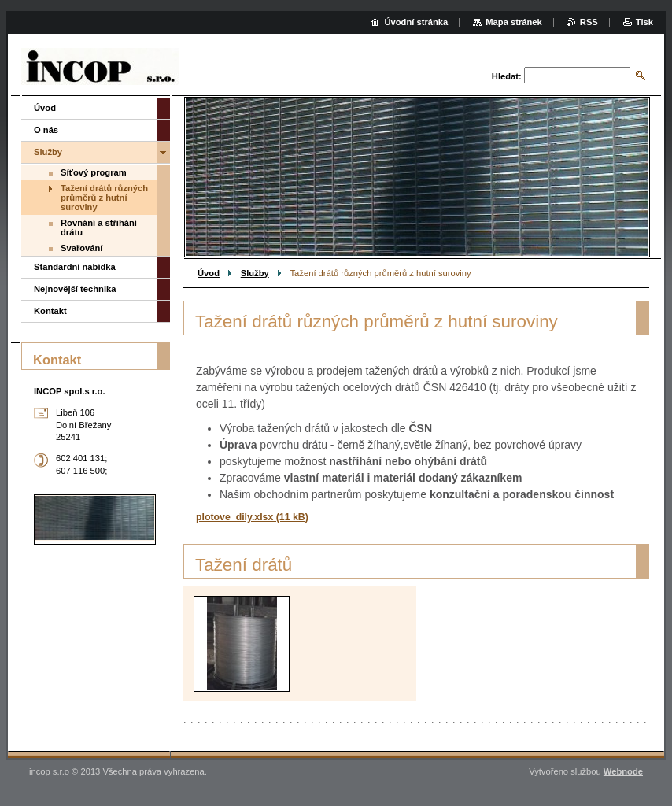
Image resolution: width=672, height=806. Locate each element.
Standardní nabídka (75, 267)
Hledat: (507, 76)
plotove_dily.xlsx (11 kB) (252, 517)
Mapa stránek (514, 22)
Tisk (644, 22)
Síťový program (94, 172)
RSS (589, 22)
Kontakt (50, 311)
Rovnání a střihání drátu (99, 227)
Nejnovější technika (75, 289)
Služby (255, 273)
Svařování (81, 248)
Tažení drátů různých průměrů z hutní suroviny (104, 198)
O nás (46, 130)
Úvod (209, 273)
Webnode (623, 771)
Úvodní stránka (416, 22)
